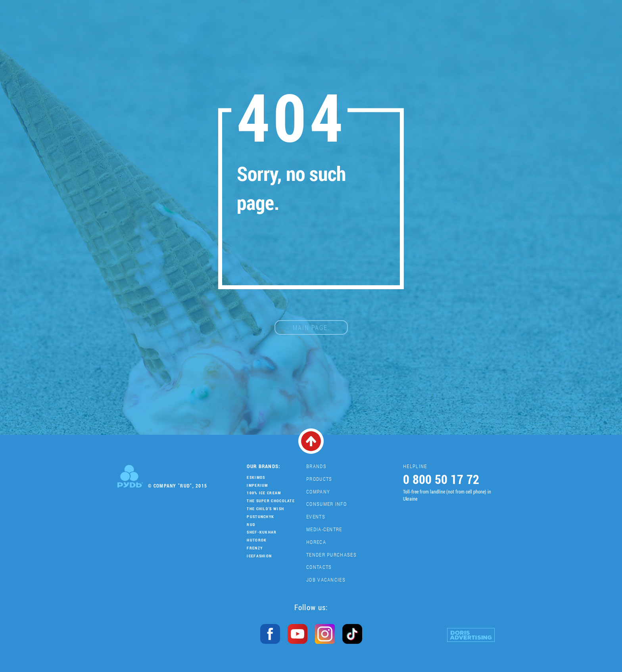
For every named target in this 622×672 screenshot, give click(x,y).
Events (316, 516)
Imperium (257, 485)
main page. (311, 327)
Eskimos (256, 477)
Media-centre (324, 529)
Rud (251, 525)
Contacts (319, 567)
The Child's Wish (265, 509)
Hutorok (257, 540)
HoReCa (316, 542)
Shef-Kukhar (262, 532)
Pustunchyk (260, 517)
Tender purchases (331, 555)
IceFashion (259, 556)
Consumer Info (326, 504)
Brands (316, 466)
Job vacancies (326, 580)
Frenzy (255, 548)
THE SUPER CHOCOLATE (271, 501)
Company (318, 492)
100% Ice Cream (264, 493)
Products (319, 479)
